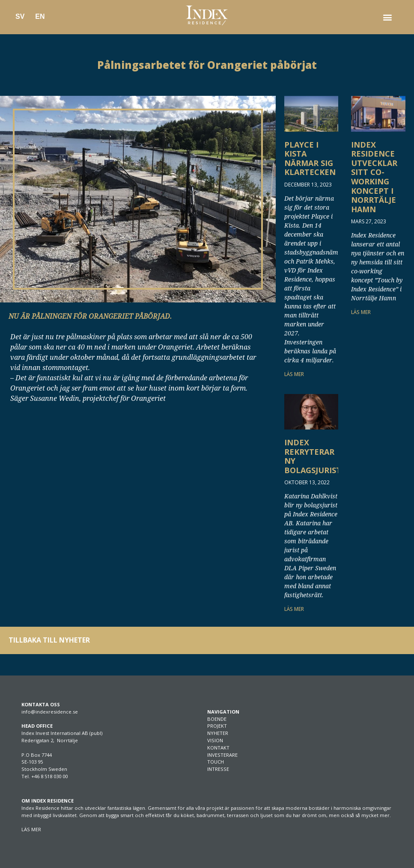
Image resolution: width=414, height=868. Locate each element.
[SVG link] (207, 15)
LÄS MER (31, 829)
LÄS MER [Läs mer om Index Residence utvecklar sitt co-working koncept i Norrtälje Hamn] (361, 312)
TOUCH (216, 762)
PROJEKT (217, 726)
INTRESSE (218, 769)
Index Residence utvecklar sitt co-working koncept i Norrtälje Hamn (374, 177)
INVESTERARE (222, 755)
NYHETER (218, 733)
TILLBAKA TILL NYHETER (49, 640)
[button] (388, 17)
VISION (215, 740)
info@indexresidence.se (50, 712)
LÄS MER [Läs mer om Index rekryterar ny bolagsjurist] (294, 609)
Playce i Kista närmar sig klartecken (310, 158)
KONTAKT (218, 748)
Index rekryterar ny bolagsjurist (313, 456)
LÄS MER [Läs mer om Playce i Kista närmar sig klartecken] (294, 374)
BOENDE (217, 719)
